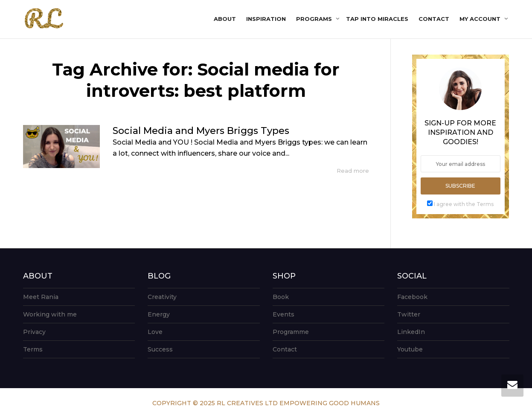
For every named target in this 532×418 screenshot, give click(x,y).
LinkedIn (411, 332)
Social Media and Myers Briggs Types (201, 131)
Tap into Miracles (377, 19)
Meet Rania (41, 297)
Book (281, 297)
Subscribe (460, 186)
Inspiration (266, 19)
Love (155, 332)
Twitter (409, 314)
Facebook (412, 297)
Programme (291, 332)
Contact (434, 19)
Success (160, 349)
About (225, 19)
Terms (33, 349)
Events (283, 314)
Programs (315, 19)
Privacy (34, 332)
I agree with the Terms (464, 204)
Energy (159, 314)
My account (481, 19)
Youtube (410, 349)
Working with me (50, 314)
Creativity (162, 297)
